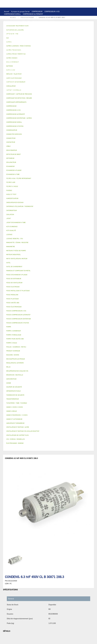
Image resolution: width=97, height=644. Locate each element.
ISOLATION (28, 72)
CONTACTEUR (31, 42)
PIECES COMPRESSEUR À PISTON (44, 22)
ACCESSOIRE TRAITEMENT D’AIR (16, 77)
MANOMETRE (51, 95)
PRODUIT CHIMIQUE (44, 85)
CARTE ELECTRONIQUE (32, 24)
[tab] (48, 98)
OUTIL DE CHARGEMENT (13, 29)
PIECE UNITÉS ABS (11, 95)
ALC (54, 29)
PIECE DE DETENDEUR (12, 67)
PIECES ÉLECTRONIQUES (13, 24)
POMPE (64, 49)
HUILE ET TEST (52, 54)
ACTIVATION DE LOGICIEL (33, 82)
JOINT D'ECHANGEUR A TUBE (14, 34)
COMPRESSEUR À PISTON (42, 16)
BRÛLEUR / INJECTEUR (62, 92)
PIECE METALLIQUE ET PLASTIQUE (34, 67)
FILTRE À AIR (35, 77)
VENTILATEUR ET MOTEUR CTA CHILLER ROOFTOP (22, 37)
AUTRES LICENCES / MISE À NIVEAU (58, 82)
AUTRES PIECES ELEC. (52, 49)
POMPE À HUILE (42, 57)
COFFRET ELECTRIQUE (12, 44)
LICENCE (59, 80)
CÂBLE (60, 42)
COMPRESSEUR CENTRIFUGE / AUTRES (18, 16)
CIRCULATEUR (44, 52)
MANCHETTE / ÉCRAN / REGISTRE (16, 80)
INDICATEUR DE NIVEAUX (43, 87)
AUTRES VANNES (56, 75)
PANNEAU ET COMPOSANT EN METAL (17, 70)
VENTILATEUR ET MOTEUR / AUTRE (54, 37)
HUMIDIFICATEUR (48, 77)
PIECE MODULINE (26, 95)
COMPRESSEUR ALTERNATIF (33, 14)
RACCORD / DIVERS (61, 87)
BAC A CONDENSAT (38, 70)
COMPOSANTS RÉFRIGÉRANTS (15, 60)
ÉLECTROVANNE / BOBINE (39, 75)
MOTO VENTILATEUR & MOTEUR (38, 34)
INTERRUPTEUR (50, 42)
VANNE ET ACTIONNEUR (42, 72)
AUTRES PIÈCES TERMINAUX (14, 90)
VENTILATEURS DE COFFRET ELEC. (16, 47)
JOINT (29, 87)
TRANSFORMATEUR (29, 44)
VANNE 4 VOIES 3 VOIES (61, 72)
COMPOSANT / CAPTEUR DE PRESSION (41, 60)
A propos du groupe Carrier (20, 11)
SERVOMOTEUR (9, 75)
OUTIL (50, 92)
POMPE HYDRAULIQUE (12, 52)
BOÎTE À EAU (52, 70)
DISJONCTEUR (43, 44)
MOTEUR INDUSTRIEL (12, 39)
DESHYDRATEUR (46, 62)
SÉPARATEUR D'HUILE (27, 57)
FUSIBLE (53, 44)
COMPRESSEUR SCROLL (12, 14)
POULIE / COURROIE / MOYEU (14, 87)
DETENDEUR (55, 65)
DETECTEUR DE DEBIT (12, 62)
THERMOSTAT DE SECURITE (32, 49)
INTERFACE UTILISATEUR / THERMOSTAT (19, 27)
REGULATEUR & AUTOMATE (60, 27)
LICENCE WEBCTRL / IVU (13, 82)
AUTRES (7, 85)
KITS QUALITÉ (39, 95)
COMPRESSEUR (37, 11)
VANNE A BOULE (22, 75)
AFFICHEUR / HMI (42, 27)
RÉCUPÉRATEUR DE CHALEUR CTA (42, 80)
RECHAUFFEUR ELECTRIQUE (47, 47)
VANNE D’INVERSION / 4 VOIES (37, 65)
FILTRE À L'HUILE (10, 57)
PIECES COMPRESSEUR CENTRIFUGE (40, 19)
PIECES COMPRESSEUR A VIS (14, 19)
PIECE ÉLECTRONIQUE (14, 307)
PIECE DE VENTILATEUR (30, 39)
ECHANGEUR (62, 29)
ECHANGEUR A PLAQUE (21, 32)
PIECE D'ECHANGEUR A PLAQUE (59, 32)
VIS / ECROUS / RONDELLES (36, 90)
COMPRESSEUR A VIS (52, 11)
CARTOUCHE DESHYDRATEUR (14, 65)
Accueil (7, 11)
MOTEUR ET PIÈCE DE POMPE (14, 54)
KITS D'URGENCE (39, 92)
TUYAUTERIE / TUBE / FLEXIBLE (23, 85)
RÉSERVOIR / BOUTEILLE (13, 72)
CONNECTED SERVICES (12, 49)
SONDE (33, 47)
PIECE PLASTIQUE (55, 67)
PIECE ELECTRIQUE (48, 39)
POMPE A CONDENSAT (29, 52)
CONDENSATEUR (64, 44)
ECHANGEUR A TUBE (39, 32)
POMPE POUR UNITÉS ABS (36, 54)
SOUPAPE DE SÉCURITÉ (30, 62)
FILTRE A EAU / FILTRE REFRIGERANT (18, 92)
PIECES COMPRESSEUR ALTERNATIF (17, 22)
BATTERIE (8, 32)
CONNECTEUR (64, 47)
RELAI (40, 42)
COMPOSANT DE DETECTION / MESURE (37, 29)
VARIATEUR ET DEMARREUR (14, 42)
